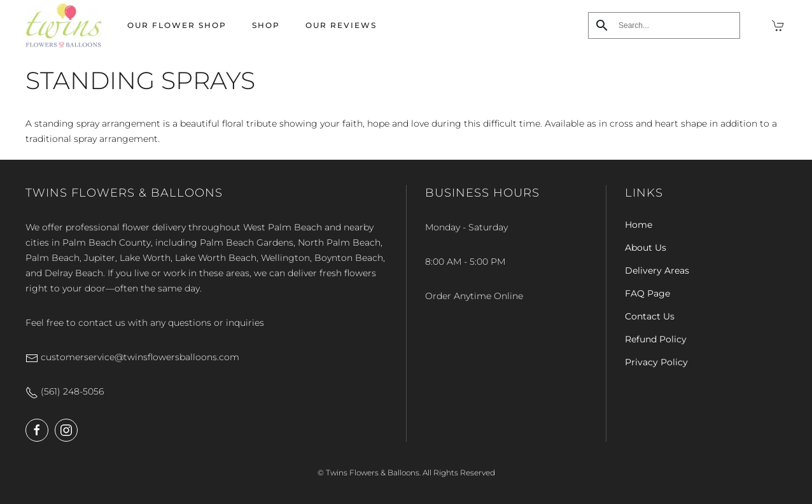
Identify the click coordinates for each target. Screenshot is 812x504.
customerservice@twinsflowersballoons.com (132, 357)
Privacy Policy (656, 362)
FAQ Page (647, 293)
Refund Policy (656, 339)
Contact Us (650, 316)
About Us (646, 248)
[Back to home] (64, 25)
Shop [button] (266, 25)
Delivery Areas (657, 270)
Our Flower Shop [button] (177, 25)
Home (639, 225)
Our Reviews (341, 25)
